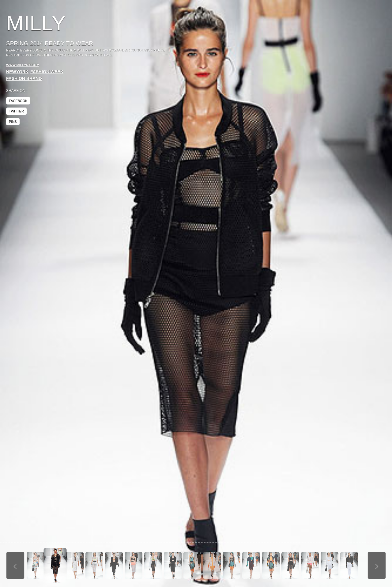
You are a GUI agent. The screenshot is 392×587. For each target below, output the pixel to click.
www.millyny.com (23, 65)
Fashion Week (47, 72)
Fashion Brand (24, 78)
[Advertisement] (334, 58)
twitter (16, 111)
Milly (36, 23)
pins (13, 122)
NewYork (17, 72)
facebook (18, 101)
